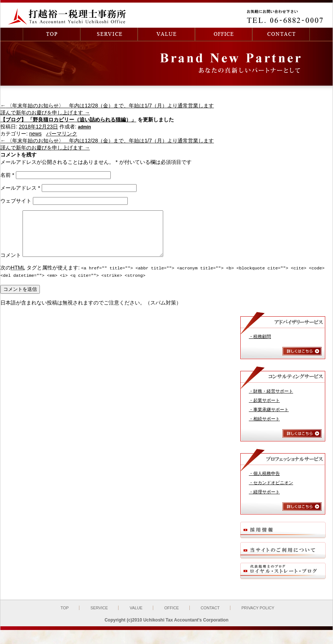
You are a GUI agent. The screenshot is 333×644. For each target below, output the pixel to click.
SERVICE (99, 616)
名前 (7, 175)
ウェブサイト (16, 201)
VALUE (136, 616)
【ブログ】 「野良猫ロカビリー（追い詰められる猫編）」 (68, 120)
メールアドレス (20, 188)
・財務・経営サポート (271, 399)
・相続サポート (264, 427)
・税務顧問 (260, 345)
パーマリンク (62, 134)
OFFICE (172, 616)
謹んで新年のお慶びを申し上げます (45, 113)
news (35, 134)
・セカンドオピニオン (271, 491)
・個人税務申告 (264, 482)
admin (84, 127)
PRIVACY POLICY (258, 616)
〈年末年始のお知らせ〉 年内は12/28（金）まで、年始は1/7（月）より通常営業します (107, 106)
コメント (11, 264)
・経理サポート (264, 500)
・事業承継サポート (269, 418)
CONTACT (210, 616)
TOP (65, 616)
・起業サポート (264, 409)
